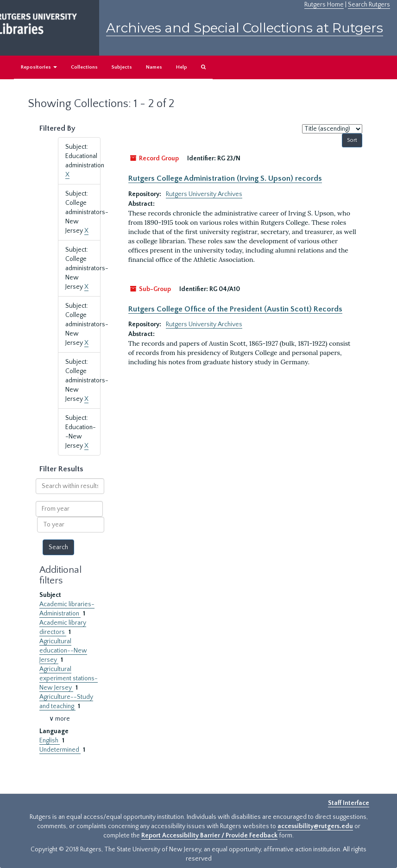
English (50, 741)
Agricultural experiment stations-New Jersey (69, 678)
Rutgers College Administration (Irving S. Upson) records (225, 178)
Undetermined (60, 750)
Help (182, 67)
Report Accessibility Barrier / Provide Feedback (209, 836)
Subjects (122, 67)
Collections (84, 67)
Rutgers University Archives (204, 194)
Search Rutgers (369, 5)
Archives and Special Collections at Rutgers (245, 28)
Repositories (39, 67)
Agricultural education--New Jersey (63, 651)
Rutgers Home (324, 5)
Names (154, 67)
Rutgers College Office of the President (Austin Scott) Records (235, 309)
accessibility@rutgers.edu (315, 826)
